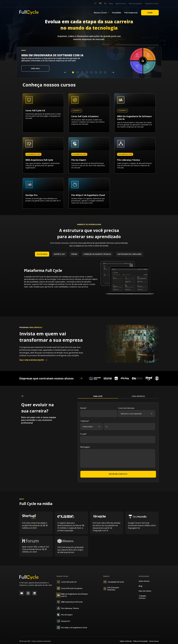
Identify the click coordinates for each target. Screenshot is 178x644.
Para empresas (131, 13)
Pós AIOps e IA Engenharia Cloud (72, 627)
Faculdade (117, 13)
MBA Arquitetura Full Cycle (70, 602)
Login (150, 13)
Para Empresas (138, 396)
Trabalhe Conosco (142, 597)
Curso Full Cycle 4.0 (66, 582)
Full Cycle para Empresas (111, 589)
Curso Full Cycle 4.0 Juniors (70, 588)
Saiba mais (35, 68)
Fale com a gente (135, 4)
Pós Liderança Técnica (68, 608)
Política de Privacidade (140, 641)
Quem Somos (121, 4)
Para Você (98, 396)
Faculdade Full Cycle (114, 582)
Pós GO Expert (65, 615)
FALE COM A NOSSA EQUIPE (33, 360)
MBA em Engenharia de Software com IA (72, 595)
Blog (111, 4)
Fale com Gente (145, 591)
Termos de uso (154, 641)
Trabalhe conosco (152, 4)
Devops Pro (63, 621)
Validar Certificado (126, 641)
